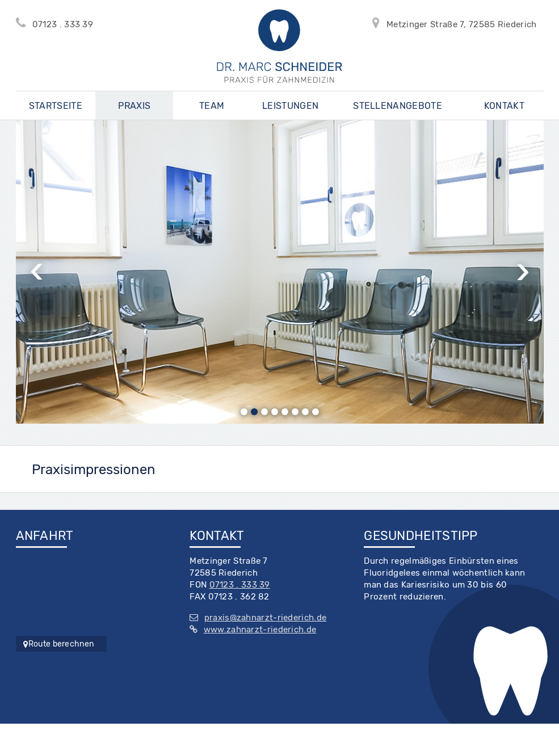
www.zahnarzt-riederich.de (253, 630)
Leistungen (290, 106)
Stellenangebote (398, 106)
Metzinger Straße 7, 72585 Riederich (458, 23)
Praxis (134, 106)
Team (212, 106)
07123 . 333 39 (58, 23)
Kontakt (504, 106)
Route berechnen (59, 644)
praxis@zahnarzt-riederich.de (258, 618)
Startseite (56, 106)
